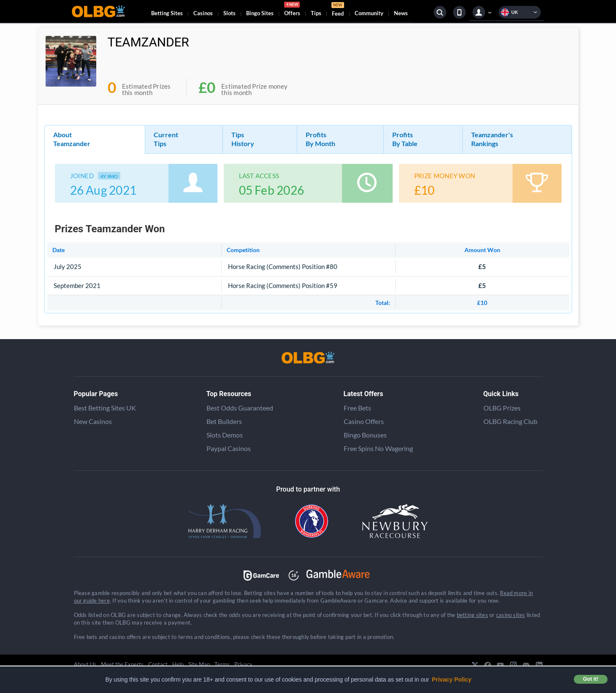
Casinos (203, 13)
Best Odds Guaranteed (240, 408)
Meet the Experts (122, 664)
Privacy (243, 664)
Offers (292, 10)
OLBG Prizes (502, 408)
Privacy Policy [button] (452, 679)
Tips (316, 13)
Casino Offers (364, 421)
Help (178, 664)
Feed (338, 10)
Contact (158, 664)
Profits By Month (320, 139)
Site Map (199, 664)
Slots (229, 13)
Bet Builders (224, 421)
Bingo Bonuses (365, 435)
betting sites (472, 615)
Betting (167, 13)
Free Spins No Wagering (378, 448)
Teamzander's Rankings (492, 139)
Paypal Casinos (229, 448)
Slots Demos (225, 435)
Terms (222, 664)
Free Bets (357, 408)
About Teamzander (72, 139)
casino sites (511, 615)
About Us (85, 664)
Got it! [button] (591, 679)
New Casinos (93, 421)
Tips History (243, 139)
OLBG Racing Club (510, 421)
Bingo (260, 13)
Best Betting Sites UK (105, 408)
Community (369, 13)
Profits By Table (405, 139)
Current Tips (166, 139)
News (401, 13)
